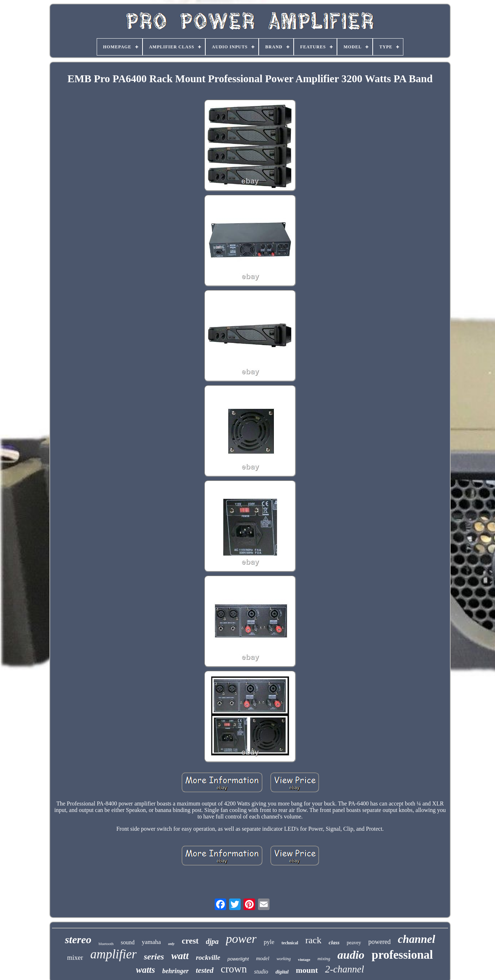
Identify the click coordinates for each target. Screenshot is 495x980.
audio (351, 955)
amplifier (113, 954)
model (263, 958)
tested (205, 970)
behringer (176, 971)
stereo (78, 939)
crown (234, 969)
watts (146, 970)
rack (313, 940)
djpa (213, 941)
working (283, 959)
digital (282, 972)
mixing (324, 959)
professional (402, 955)
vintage (304, 959)
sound (128, 942)
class (334, 943)
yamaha (151, 942)
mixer (75, 957)
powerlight (238, 959)
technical (290, 943)
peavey (354, 943)
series (154, 957)
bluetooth (106, 944)
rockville (208, 957)
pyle (269, 942)
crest (190, 941)
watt (180, 956)
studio (261, 972)
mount (307, 970)
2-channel (345, 969)
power (241, 939)
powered (380, 942)
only (171, 944)
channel (417, 939)
